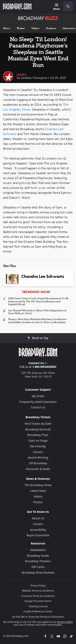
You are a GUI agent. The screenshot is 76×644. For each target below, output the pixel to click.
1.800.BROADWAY (44, 367)
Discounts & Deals (38, 469)
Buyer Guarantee (38, 535)
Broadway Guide (38, 556)
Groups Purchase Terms (38, 601)
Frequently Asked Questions (38, 402)
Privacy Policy (38, 586)
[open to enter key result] (68, 6)
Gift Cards (38, 567)
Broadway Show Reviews (38, 573)
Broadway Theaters (38, 561)
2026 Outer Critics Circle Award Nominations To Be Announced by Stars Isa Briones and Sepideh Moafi (38, 301)
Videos (35, 28)
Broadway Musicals (38, 429)
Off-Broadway (38, 463)
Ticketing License (38, 606)
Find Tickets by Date (38, 424)
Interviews (69, 28)
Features (51, 28)
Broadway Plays (38, 435)
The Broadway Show (38, 485)
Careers (38, 524)
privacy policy (65, 622)
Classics (38, 452)
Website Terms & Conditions (38, 591)
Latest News (38, 491)
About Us (38, 518)
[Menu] (57, 7)
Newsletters (38, 550)
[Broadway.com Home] (17, 6)
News (7, 28)
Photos (21, 28)
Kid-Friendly (38, 446)
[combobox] (66, 6)
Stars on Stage (38, 441)
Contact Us (36, 363)
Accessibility (38, 530)
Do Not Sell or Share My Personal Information (38, 617)
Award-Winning (38, 457)
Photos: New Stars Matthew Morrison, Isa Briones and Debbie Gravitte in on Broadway (37, 321)
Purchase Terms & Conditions (38, 596)
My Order (38, 396)
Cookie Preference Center (38, 611)
